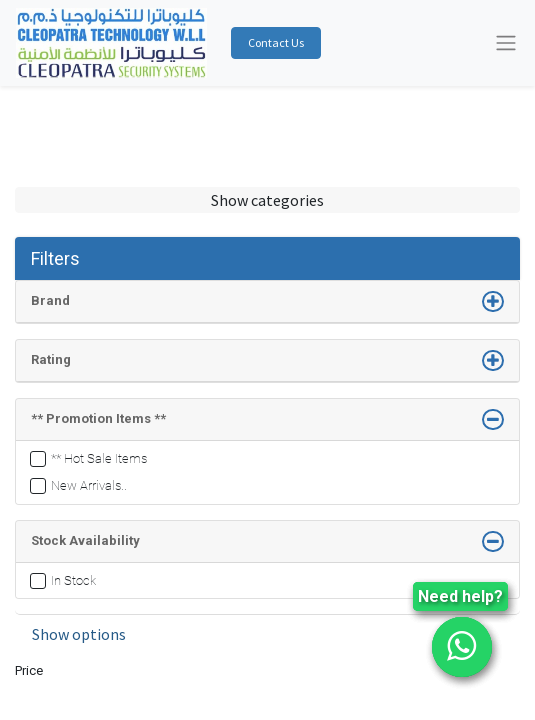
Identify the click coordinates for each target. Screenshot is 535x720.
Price (29, 670)
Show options (79, 634)
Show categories (267, 200)
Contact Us (276, 42)
